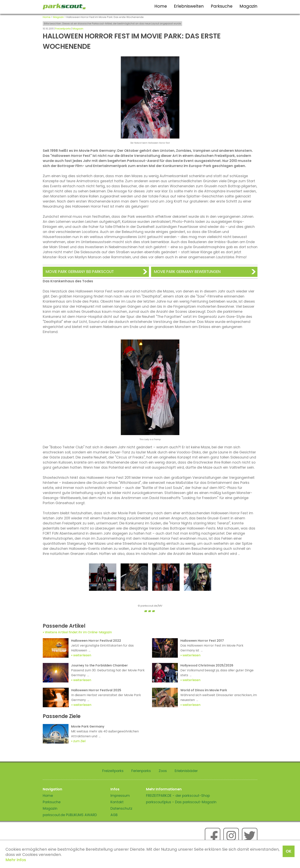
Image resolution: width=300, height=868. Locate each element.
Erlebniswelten (189, 6)
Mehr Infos (16, 860)
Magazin (248, 6)
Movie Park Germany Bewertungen (187, 272)
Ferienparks (141, 771)
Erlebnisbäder (186, 771)
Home (161, 6)
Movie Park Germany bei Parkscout (80, 272)
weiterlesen (82, 655)
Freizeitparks (63, 29)
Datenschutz (121, 808)
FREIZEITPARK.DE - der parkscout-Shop (178, 796)
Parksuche (222, 6)
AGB (114, 815)
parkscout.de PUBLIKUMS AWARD (70, 815)
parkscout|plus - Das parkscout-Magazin (181, 802)
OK (289, 851)
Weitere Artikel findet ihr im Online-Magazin (78, 632)
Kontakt (117, 802)
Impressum (120, 796)
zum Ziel (79, 741)
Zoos (163, 771)
